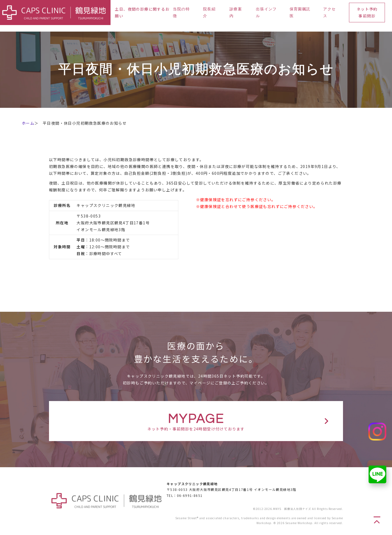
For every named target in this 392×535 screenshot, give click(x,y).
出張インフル (266, 13)
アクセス (329, 13)
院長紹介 (209, 13)
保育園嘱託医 (300, 13)
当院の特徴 (181, 13)
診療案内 (236, 13)
